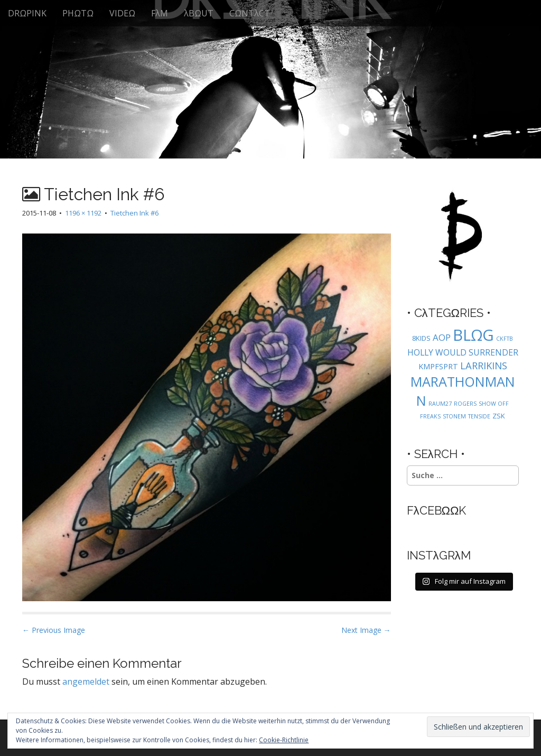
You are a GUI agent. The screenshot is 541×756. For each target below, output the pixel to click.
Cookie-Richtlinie (284, 740)
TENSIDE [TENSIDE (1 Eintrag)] (479, 416)
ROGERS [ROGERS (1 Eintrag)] (465, 404)
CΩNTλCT (250, 13)
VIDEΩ (122, 13)
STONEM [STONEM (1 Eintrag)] (454, 416)
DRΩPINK (27, 13)
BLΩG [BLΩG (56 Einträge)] (473, 335)
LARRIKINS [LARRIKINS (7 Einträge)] (484, 365)
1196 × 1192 (83, 213)
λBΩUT (199, 13)
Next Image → (366, 630)
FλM (160, 13)
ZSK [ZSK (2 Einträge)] (499, 416)
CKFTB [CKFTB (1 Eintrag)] (505, 339)
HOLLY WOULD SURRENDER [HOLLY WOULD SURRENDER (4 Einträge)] (463, 352)
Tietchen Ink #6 (134, 213)
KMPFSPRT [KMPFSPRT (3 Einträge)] (438, 366)
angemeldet (86, 682)
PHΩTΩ (78, 13)
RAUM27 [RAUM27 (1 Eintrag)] (440, 404)
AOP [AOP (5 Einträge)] (442, 337)
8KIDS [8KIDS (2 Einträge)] (421, 338)
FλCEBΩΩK (437, 510)
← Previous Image (54, 630)
